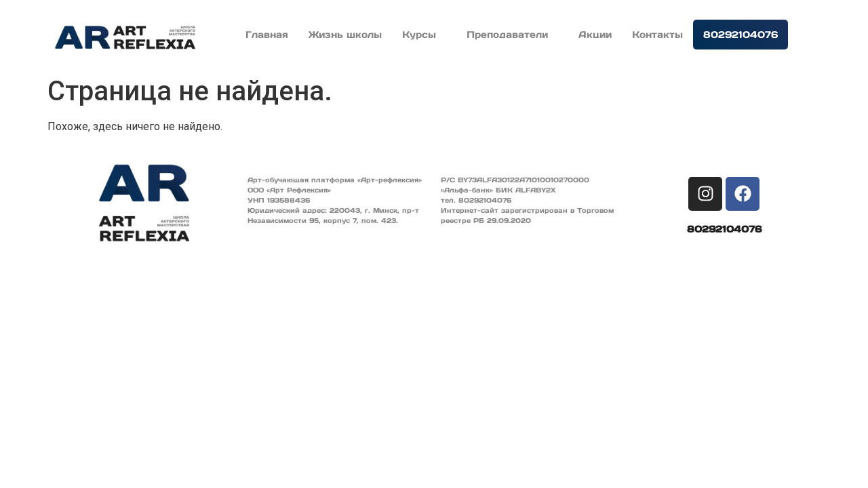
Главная (267, 35)
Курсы (424, 35)
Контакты (657, 35)
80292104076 (741, 35)
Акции (595, 35)
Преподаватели (512, 35)
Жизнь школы (345, 35)
